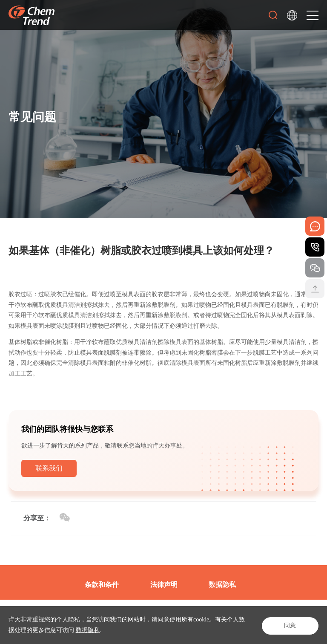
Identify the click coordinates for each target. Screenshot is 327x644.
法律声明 (164, 585)
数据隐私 (88, 630)
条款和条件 (102, 585)
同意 (289, 625)
